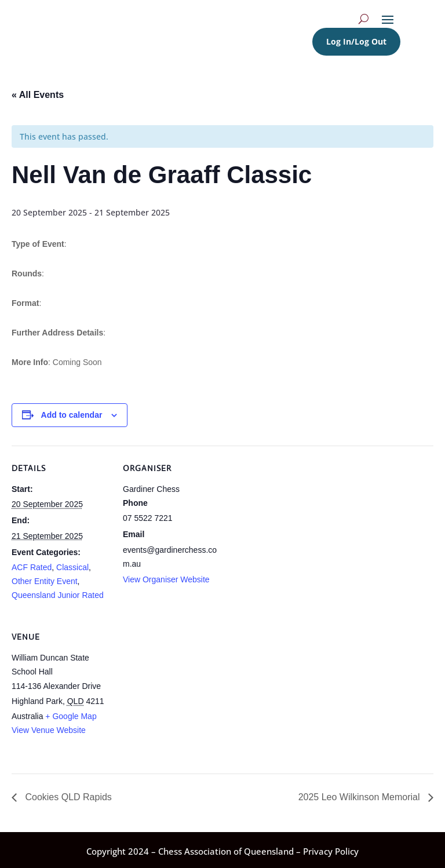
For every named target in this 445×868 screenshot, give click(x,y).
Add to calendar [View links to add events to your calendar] (72, 415)
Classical (72, 567)
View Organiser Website (166, 579)
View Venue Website (49, 730)
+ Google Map (71, 716)
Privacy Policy (331, 851)
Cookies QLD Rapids (67, 797)
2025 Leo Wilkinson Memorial (360, 797)
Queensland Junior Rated (58, 595)
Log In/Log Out (356, 41)
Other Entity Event (45, 581)
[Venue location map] (184, 694)
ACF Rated (32, 567)
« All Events (38, 95)
